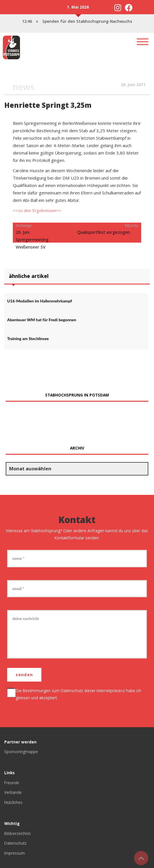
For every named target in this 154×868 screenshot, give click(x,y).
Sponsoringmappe (21, 752)
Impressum (15, 853)
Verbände (13, 792)
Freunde (12, 783)
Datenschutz (72, 691)
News (24, 87)
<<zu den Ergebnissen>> (37, 210)
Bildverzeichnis (18, 833)
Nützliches (13, 802)
